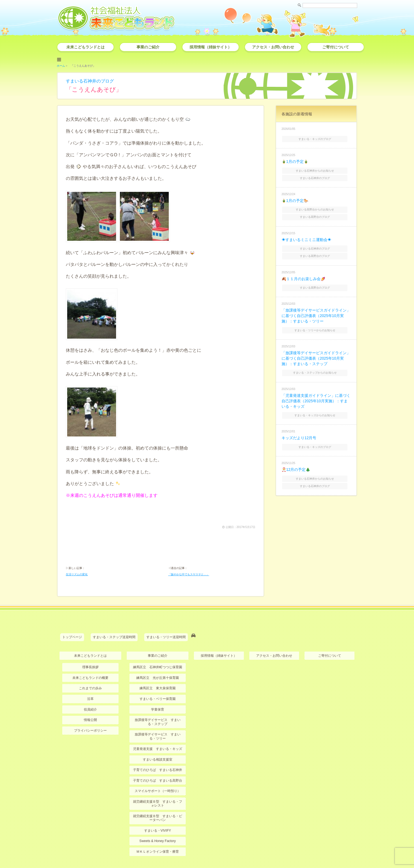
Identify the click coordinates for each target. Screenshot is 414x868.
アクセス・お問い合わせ (273, 47)
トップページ (72, 606)
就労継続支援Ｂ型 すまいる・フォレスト (158, 771)
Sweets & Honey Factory (158, 808)
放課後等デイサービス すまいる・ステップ (158, 690)
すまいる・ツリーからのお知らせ (317, 326)
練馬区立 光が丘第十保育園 (158, 646)
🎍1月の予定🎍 (295, 161)
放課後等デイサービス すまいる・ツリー (158, 704)
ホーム (61, 65)
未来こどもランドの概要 (90, 646)
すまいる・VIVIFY (158, 798)
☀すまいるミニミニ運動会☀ (306, 237)
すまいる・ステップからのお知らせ (317, 368)
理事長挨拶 (90, 635)
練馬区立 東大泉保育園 (158, 656)
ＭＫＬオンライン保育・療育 (158, 819)
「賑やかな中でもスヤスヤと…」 (189, 543)
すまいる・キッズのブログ (317, 138)
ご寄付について (336, 47)
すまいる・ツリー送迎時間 (166, 606)
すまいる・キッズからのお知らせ (317, 409)
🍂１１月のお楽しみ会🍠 (303, 276)
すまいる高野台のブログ (317, 215)
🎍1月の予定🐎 (295, 199)
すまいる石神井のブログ (90, 80)
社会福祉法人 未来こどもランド (210, 853)
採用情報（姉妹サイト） (211, 47)
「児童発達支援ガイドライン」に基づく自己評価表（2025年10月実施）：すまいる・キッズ (316, 395)
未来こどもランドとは (85, 47)
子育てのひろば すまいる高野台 (158, 748)
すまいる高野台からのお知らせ (317, 208)
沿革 (90, 667)
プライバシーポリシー (90, 698)
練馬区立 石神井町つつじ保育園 (158, 635)
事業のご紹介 (148, 47)
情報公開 (90, 688)
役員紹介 (90, 677)
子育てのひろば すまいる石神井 (158, 738)
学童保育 (158, 677)
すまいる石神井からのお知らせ (317, 169)
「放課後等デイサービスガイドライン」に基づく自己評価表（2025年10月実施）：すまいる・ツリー (316, 312)
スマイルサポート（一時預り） (158, 759)
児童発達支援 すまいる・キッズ (158, 717)
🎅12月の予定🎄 (296, 463)
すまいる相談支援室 (158, 727)
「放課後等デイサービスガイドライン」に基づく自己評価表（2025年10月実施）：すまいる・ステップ (316, 354)
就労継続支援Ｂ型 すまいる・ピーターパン (158, 785)
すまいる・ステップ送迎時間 (114, 606)
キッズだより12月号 (299, 432)
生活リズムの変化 (77, 543)
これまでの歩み (90, 656)
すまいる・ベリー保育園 (158, 667)
